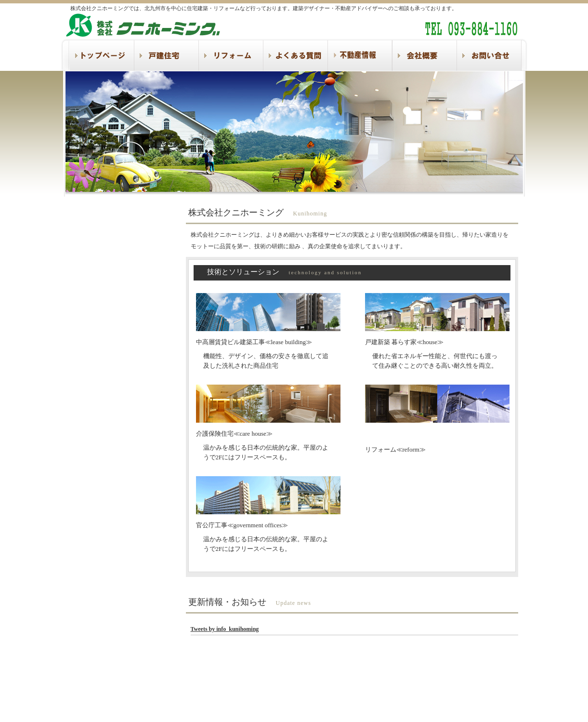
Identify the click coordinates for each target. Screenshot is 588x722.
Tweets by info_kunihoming (225, 629)
